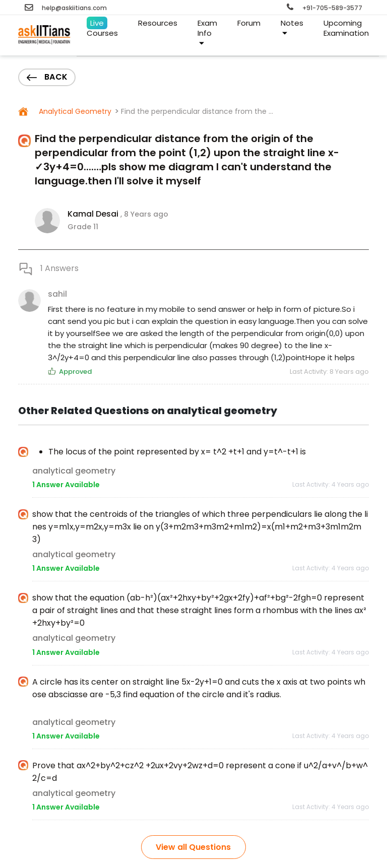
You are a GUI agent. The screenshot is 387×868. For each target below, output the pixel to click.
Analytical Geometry (74, 111)
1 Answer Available (66, 485)
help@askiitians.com (66, 8)
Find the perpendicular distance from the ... (197, 111)
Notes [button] (292, 27)
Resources (158, 23)
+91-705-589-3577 (325, 8)
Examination (346, 24)
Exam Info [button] (207, 32)
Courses (102, 27)
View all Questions (193, 847)
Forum (249, 23)
